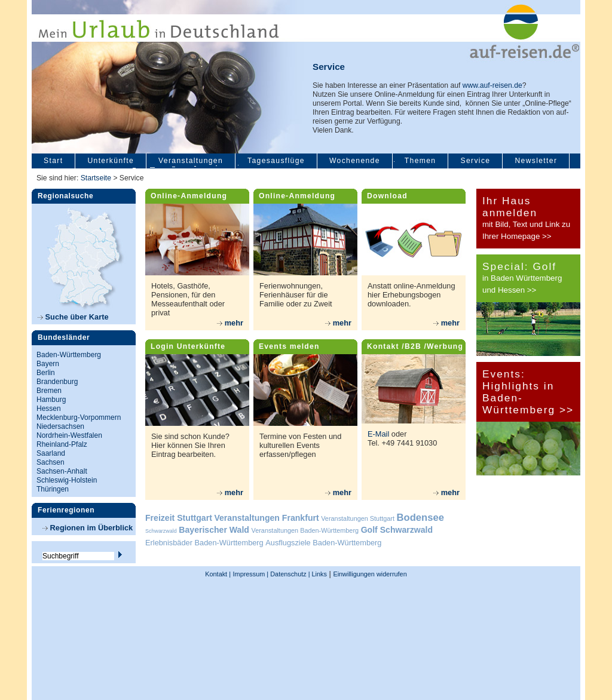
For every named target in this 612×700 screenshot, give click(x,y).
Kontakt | (218, 574)
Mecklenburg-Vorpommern (79, 417)
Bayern (48, 364)
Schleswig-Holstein (67, 480)
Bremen (49, 391)
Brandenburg (57, 382)
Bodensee (420, 518)
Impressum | (251, 574)
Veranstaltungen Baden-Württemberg (305, 530)
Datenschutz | (289, 574)
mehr (230, 323)
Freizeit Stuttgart (179, 518)
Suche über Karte (73, 317)
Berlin (46, 373)
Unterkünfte (111, 161)
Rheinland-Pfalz (62, 444)
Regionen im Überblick (88, 528)
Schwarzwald (161, 531)
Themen (420, 161)
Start (53, 161)
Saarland (51, 453)
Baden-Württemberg (69, 355)
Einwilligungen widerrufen (370, 574)
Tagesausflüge (276, 161)
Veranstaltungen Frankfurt (266, 518)
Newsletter (536, 161)
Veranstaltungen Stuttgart (358, 518)
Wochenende (355, 161)
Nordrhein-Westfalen (69, 435)
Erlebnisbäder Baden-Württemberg (204, 543)
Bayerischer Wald (214, 530)
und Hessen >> (509, 290)
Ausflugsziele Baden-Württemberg (323, 543)
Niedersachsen (60, 426)
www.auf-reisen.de (492, 85)
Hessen (49, 409)
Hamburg (51, 400)
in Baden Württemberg (522, 278)
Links (319, 574)
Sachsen (51, 462)
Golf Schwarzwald (397, 530)
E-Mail (378, 434)
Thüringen (53, 489)
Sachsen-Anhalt (62, 471)
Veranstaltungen (191, 161)
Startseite (96, 178)
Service (475, 161)
